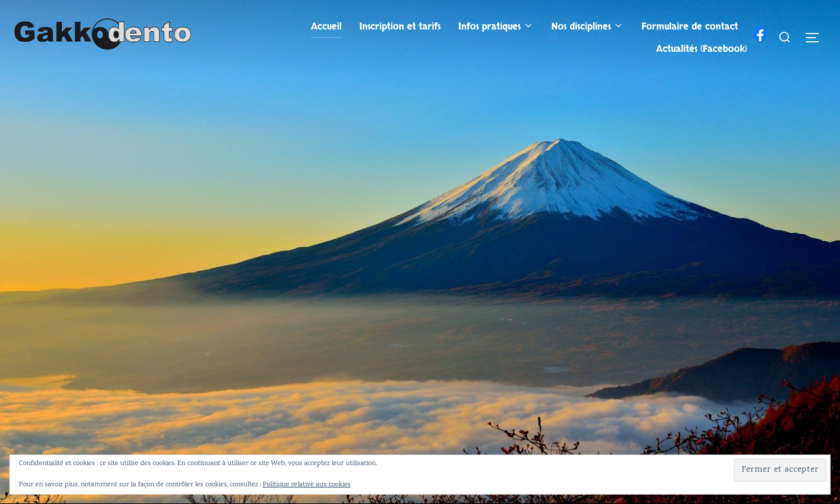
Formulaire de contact (690, 26)
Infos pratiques (496, 26)
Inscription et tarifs (400, 26)
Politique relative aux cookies (307, 485)
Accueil (326, 26)
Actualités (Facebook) (702, 49)
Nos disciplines (588, 26)
